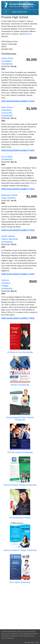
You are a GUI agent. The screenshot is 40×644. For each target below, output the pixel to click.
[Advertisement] (20, 607)
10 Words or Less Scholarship (20, 352)
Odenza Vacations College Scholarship (20, 550)
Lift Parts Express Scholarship (20, 452)
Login (14, 12)
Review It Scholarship (20, 385)
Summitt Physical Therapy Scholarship (20, 485)
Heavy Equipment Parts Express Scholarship (20, 419)
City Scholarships (25, 634)
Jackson (29, 34)
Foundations (5, 636)
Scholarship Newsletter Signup (11, 631)
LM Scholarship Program (20, 518)
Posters (35, 634)
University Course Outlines (20, 636)
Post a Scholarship (29, 631)
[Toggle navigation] (6, 12)
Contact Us (10, 638)
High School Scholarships (10, 634)
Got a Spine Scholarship (20, 582)
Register (23, 12)
